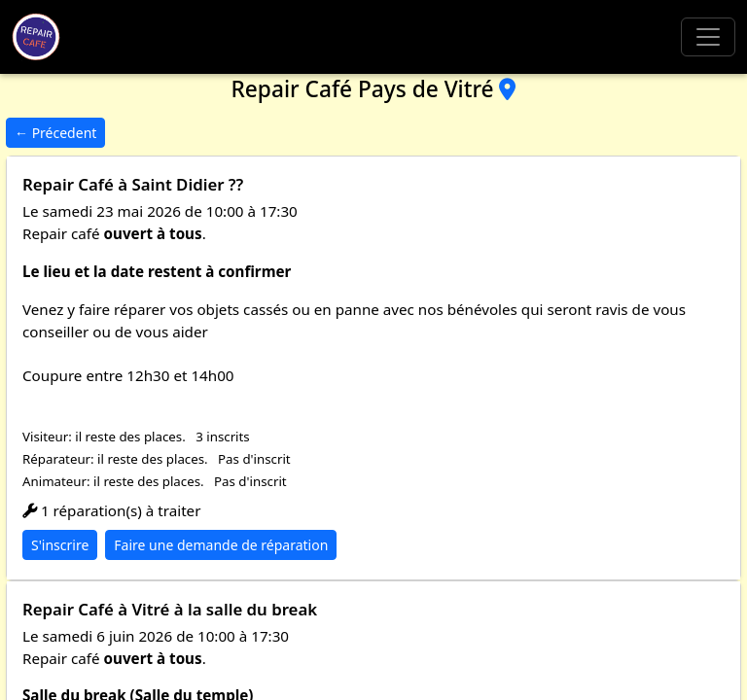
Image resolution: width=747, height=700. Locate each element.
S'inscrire (60, 545)
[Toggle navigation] (708, 37)
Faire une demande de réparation (221, 545)
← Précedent (55, 133)
